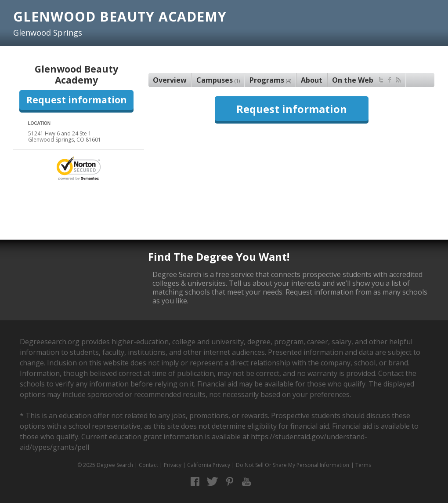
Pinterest (229, 482)
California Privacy (209, 465)
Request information (77, 100)
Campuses (218, 80)
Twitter (212, 482)
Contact (148, 465)
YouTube (247, 482)
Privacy (173, 465)
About (312, 80)
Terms (363, 465)
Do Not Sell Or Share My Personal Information (293, 465)
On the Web (367, 79)
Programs (270, 80)
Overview (170, 80)
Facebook (195, 482)
